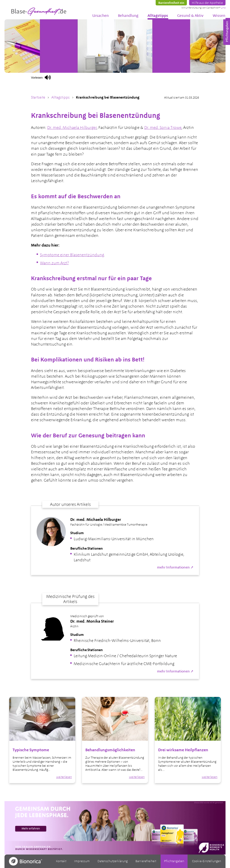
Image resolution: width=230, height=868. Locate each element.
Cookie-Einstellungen (207, 861)
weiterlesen (64, 777)
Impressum (82, 861)
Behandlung (128, 15)
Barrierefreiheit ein (171, 3)
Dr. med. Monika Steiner (92, 621)
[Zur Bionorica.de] (25, 861)
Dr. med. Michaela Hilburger (72, 127)
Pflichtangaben (174, 861)
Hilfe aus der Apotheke (207, 3)
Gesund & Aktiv (190, 15)
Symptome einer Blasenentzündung (72, 255)
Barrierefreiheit (146, 861)
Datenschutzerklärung (113, 861)
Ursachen (101, 15)
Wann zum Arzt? (54, 263)
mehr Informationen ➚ (175, 567)
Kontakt (61, 861)
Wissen (219, 15)
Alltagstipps (158, 15)
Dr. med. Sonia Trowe (163, 127)
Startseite (38, 97)
